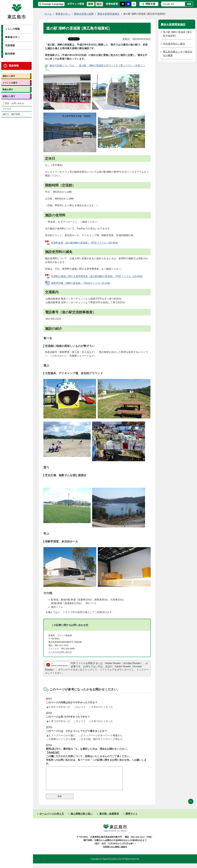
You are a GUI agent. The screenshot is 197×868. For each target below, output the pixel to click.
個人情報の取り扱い (82, 818)
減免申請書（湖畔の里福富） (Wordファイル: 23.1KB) (81, 283)
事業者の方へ (12, 37)
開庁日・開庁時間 (11, 114)
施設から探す (9, 76)
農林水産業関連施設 (108, 14)
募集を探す (8, 89)
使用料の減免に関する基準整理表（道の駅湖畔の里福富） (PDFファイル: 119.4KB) (97, 276)
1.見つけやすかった (59, 721)
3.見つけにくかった (101, 721)
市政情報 (10, 45)
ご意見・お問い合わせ (13, 103)
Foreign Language (53, 4)
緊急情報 (14, 66)
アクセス (7, 109)
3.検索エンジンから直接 (61, 739)
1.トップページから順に (61, 735)
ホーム (48, 14)
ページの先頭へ (191, 806)
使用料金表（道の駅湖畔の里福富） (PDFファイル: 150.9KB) (85, 243)
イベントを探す (10, 83)
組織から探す (9, 96)
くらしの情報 (12, 29)
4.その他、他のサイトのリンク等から (101, 739)
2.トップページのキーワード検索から (101, 735)
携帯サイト (132, 818)
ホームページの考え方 (52, 818)
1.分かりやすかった (59, 707)
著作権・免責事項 (109, 818)
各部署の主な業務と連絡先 (115, 851)
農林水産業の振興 (84, 14)
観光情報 (10, 54)
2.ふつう (80, 707)
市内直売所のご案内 (174, 44)
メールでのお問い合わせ (60, 652)
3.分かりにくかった (101, 707)
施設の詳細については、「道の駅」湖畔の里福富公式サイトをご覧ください (91, 66)
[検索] (174, 4)
